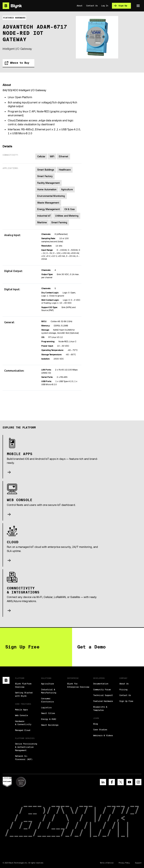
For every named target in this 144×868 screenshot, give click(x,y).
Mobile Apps (21, 710)
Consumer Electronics (47, 700)
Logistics (46, 707)
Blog (95, 724)
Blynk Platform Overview (23, 685)
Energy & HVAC (49, 719)
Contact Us (125, 695)
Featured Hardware (103, 701)
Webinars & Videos (103, 735)
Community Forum (102, 689)
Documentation (101, 684)
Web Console (21, 715)
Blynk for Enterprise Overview (78, 685)
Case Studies (100, 729)
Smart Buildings (50, 725)
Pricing (123, 689)
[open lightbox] (97, 37)
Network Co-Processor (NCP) (24, 758)
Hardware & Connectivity (23, 723)
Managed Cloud (23, 730)
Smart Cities (48, 713)
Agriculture (47, 684)
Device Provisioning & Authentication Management (26, 747)
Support (138, 863)
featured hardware (14, 18)
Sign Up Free (126, 701)
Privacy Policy (124, 863)
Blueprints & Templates (100, 708)
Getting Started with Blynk (24, 694)
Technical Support (103, 695)
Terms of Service (107, 863)
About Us (124, 684)
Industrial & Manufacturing (49, 691)
